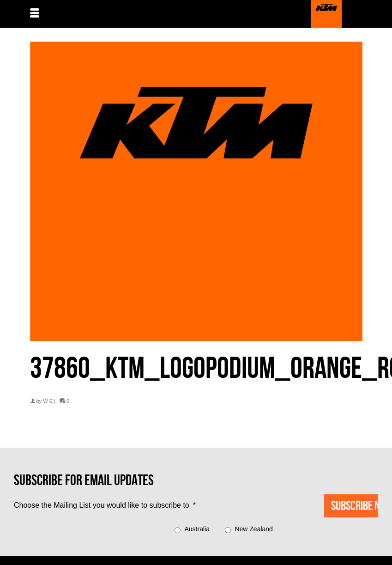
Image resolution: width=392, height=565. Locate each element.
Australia (197, 529)
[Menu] (35, 14)
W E (48, 401)
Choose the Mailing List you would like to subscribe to (105, 505)
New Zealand (254, 529)
